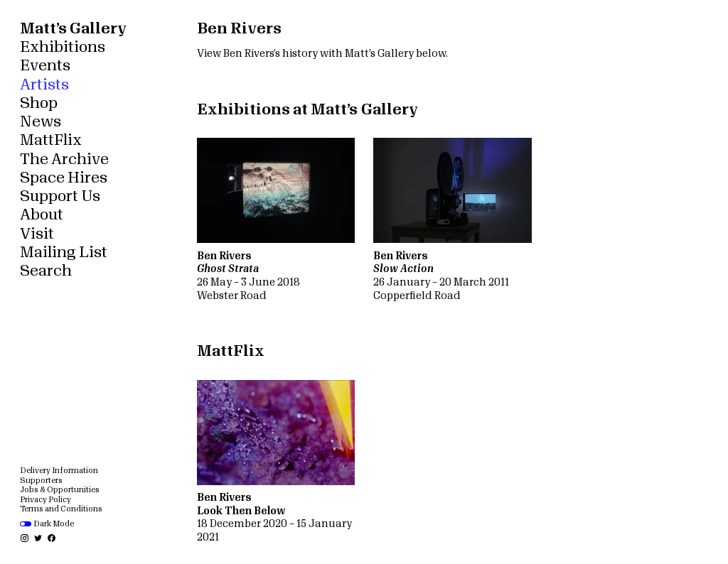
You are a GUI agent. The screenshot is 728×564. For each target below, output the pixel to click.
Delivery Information (59, 471)
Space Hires (64, 178)
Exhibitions (63, 47)
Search (46, 271)
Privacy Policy (45, 500)
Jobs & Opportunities (60, 490)
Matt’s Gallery (73, 29)
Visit (37, 234)
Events (45, 66)
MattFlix (51, 140)
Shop (39, 103)
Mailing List (64, 253)
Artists (44, 85)
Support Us (60, 196)
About (42, 215)
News (41, 122)
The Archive (64, 159)
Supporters (41, 481)
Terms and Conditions (61, 509)
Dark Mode (47, 524)
